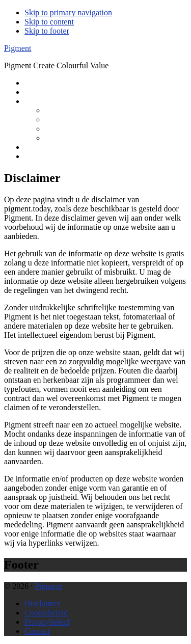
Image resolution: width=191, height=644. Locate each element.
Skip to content (49, 22)
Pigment (18, 48)
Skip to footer (47, 31)
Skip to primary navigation (68, 12)
